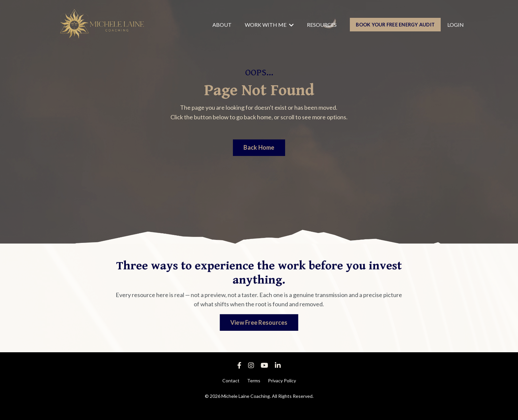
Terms (254, 381)
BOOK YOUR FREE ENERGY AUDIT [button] (395, 25)
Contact (231, 381)
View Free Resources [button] (259, 322)
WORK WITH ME (269, 25)
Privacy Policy (282, 381)
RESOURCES (322, 25)
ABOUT (222, 25)
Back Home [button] (259, 147)
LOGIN (456, 25)
